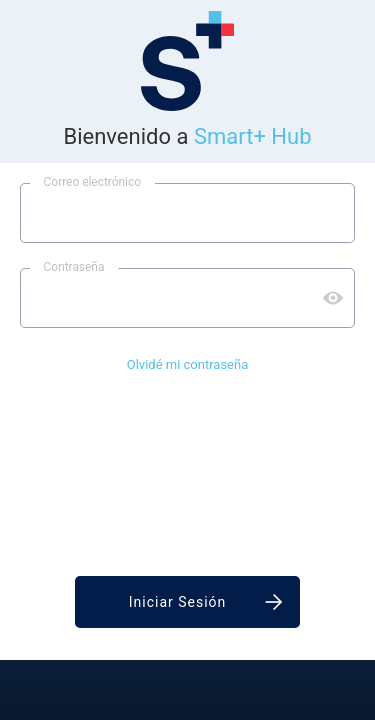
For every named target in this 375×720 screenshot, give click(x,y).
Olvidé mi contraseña (188, 364)
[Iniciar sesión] (187, 602)
